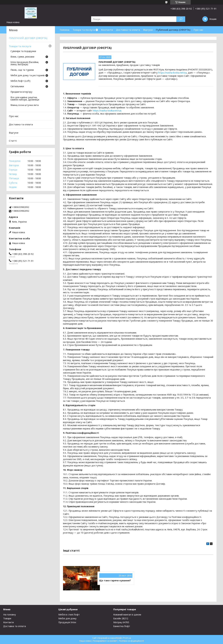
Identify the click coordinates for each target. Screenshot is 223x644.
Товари (7, 618)
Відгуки (148, 30)
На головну (10, 615)
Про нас (198, 30)
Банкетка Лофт (122, 626)
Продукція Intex (67, 622)
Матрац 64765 (121, 622)
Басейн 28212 (121, 618)
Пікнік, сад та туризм (22, 70)
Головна (65, 30)
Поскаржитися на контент (105, 641)
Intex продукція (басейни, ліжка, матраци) (25, 63)
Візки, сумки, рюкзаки (22, 57)
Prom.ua (127, 638)
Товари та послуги (84, 30)
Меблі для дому (67, 618)
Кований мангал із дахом (127, 615)
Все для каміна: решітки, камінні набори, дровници (25, 99)
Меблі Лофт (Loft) (20, 81)
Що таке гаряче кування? (115, 581)
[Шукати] (181, 19)
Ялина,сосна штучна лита (25, 105)
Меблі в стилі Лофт (69, 615)
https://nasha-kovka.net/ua (172, 73)
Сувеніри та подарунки (23, 51)
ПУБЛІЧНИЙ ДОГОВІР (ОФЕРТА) (28, 38)
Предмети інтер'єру (21, 92)
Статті (13, 141)
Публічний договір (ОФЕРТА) (173, 30)
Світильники (17, 87)
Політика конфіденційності (131, 641)
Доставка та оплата (128, 30)
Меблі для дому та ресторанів (28, 76)
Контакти (107, 30)
